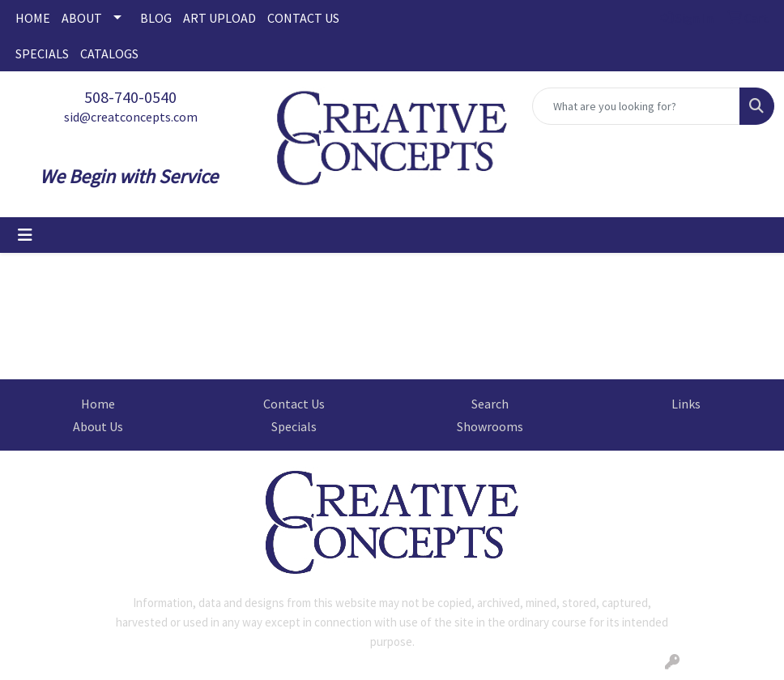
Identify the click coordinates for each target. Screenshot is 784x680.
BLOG (156, 18)
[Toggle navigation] (25, 235)
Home (98, 404)
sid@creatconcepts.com (131, 117)
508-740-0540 (130, 97)
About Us (98, 426)
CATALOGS (109, 53)
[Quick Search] (636, 106)
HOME (33, 18)
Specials (294, 426)
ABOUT (82, 18)
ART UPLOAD (219, 18)
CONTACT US (303, 18)
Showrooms (490, 426)
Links (686, 404)
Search (490, 404)
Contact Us (294, 404)
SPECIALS (42, 53)
